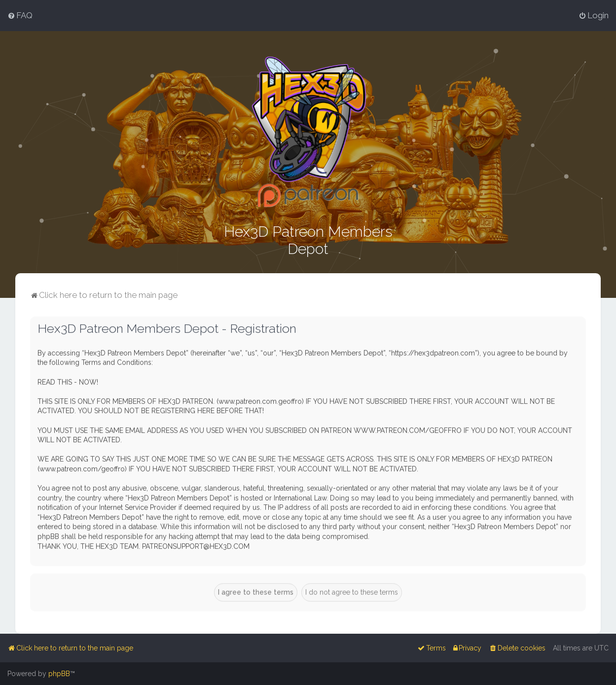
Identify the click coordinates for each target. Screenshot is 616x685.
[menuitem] (20, 15)
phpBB (59, 674)
